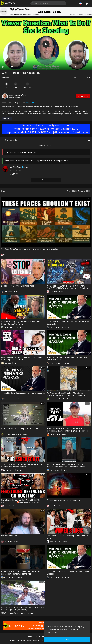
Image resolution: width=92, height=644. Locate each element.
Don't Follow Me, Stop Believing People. (19, 286)
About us (36, 640)
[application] (46, 44)
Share (6, 85)
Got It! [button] (67, 640)
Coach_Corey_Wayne (18, 95)
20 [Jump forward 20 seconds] (76, 67)
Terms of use (14, 640)
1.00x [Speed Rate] (69, 67)
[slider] (36, 67)
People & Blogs (31, 103)
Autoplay (81, 191)
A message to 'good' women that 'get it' (65, 500)
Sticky (69, 191)
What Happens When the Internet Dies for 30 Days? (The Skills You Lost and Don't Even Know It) (68, 288)
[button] (81, 3)
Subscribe (83, 96)
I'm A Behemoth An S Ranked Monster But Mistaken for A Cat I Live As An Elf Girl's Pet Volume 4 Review (66, 395)
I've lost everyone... (10, 536)
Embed (16, 85)
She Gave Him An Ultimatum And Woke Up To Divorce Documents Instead (21, 466)
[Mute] (80, 67)
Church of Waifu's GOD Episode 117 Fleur (20, 429)
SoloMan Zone (15, 167)
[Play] (3, 67)
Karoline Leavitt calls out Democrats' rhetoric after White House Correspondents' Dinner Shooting (67, 467)
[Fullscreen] (89, 67)
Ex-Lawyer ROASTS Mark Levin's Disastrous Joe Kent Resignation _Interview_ (23, 608)
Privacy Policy (26, 640)
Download (27, 85)
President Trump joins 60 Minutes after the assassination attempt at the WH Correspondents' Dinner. (20, 574)
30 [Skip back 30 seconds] (72, 67)
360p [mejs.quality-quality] (85, 67)
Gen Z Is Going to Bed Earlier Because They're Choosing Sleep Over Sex (22, 358)
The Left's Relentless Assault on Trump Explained (23, 393)
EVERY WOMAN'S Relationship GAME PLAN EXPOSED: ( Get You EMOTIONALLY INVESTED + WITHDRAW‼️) (68, 431)
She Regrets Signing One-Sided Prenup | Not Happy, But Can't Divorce (21, 323)
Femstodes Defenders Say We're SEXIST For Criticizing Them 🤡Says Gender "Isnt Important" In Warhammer (23, 502)
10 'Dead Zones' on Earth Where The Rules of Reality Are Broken (30, 249)
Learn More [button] (53, 633)
